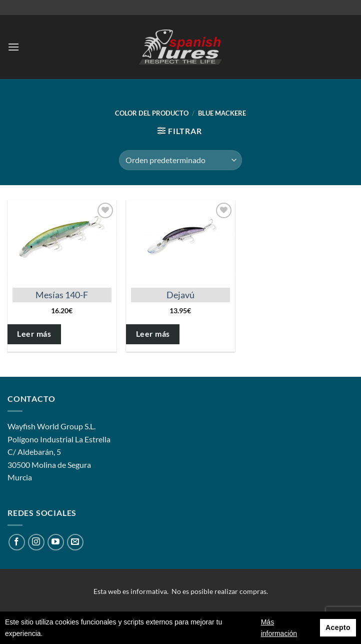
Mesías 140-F (62, 295)
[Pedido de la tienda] (180, 160)
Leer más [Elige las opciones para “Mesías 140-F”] (34, 334)
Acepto (338, 627)
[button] (13, 47)
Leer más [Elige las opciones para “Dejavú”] (153, 334)
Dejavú (180, 295)
